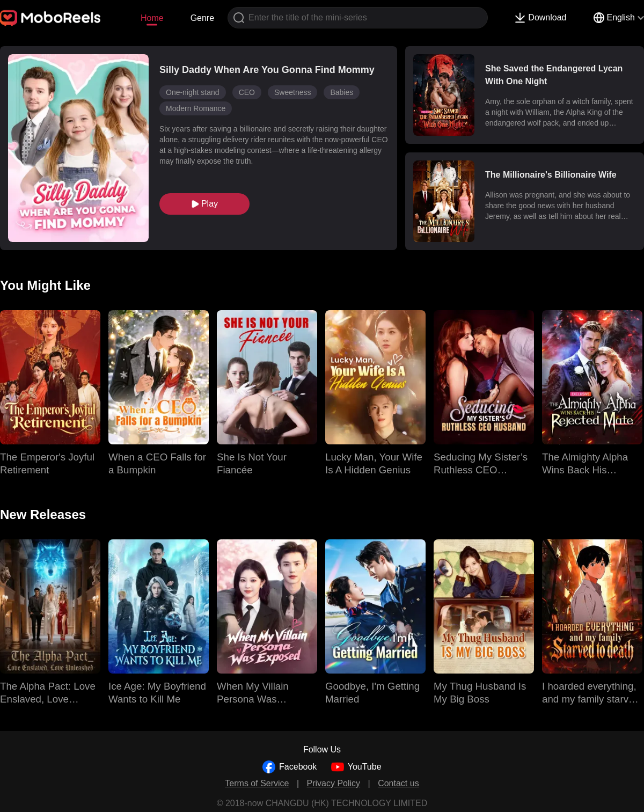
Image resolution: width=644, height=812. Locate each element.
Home (152, 18)
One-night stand (193, 92)
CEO (247, 92)
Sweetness (292, 92)
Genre (202, 18)
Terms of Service (257, 783)
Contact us (398, 783)
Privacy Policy (334, 783)
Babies (342, 92)
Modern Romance (196, 108)
